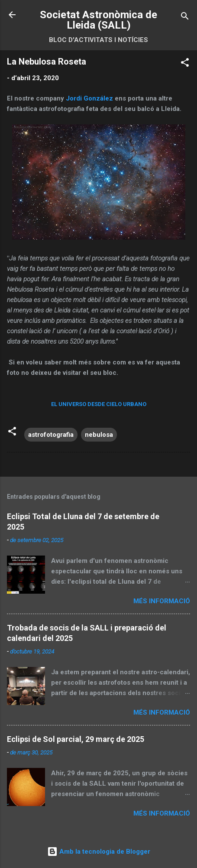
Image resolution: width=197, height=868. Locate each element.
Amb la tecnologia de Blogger (99, 852)
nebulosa (99, 435)
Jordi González (89, 98)
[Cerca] (185, 18)
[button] (185, 64)
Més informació (162, 601)
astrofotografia (51, 435)
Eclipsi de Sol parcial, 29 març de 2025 (76, 739)
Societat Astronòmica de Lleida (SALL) (98, 20)
